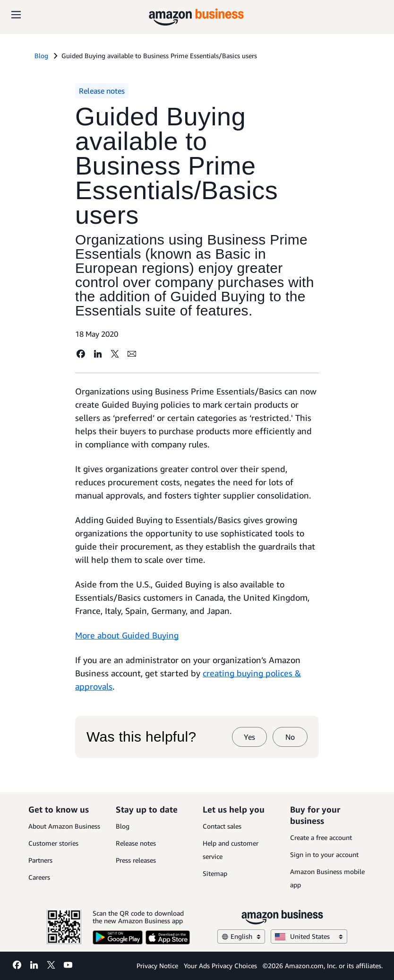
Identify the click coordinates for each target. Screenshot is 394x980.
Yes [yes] (249, 737)
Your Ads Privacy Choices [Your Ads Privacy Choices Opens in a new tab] (220, 966)
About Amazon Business (64, 826)
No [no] (290, 737)
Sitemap (215, 873)
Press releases (136, 860)
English (241, 936)
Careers (39, 877)
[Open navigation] (16, 14)
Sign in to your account (324, 854)
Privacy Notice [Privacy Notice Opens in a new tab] (157, 966)
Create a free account (321, 837)
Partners (40, 860)
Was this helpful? (141, 737)
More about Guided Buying (127, 635)
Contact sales (222, 826)
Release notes (136, 843)
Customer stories (53, 843)
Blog (123, 826)
